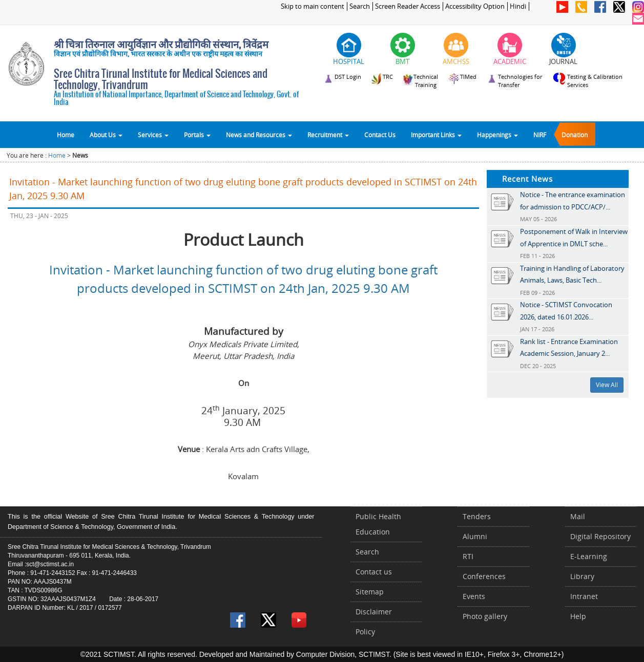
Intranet (584, 596)
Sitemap (370, 592)
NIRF (540, 135)
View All (607, 385)
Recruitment (328, 135)
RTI (468, 556)
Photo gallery (485, 616)
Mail (578, 516)
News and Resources (259, 135)
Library (582, 576)
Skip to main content (313, 6)
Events (474, 596)
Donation (575, 135)
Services (153, 135)
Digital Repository (600, 536)
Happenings (497, 135)
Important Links (436, 135)
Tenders (477, 516)
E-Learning (589, 556)
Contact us (374, 572)
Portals (197, 135)
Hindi (518, 6)
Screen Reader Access (408, 6)
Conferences (484, 576)
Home (66, 135)
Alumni (475, 536)
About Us (106, 135)
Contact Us (380, 135)
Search (360, 6)
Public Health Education (378, 524)
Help (578, 616)
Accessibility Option (475, 6)
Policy (365, 632)
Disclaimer (374, 612)
